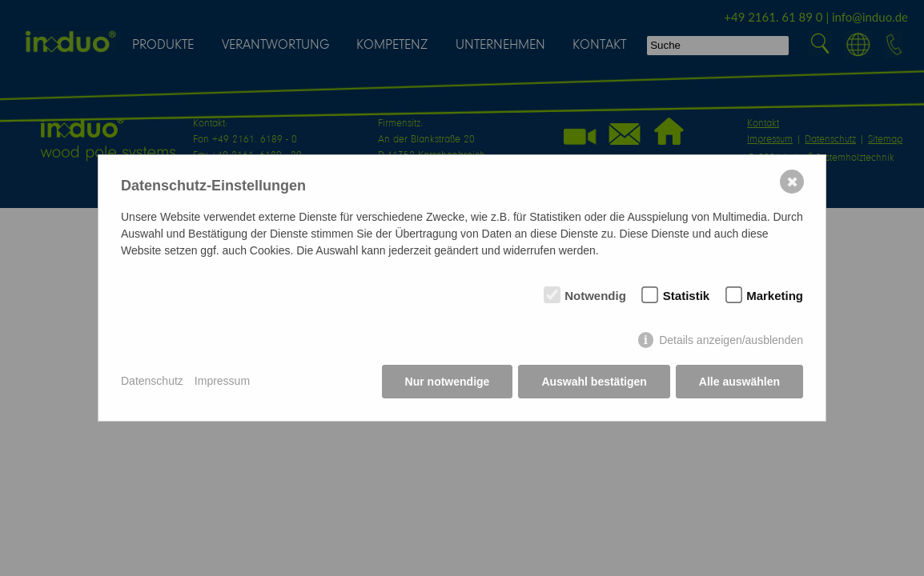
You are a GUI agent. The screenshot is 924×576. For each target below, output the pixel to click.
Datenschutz (152, 381)
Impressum (222, 381)
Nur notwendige (448, 382)
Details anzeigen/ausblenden (731, 340)
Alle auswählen (739, 382)
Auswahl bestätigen (594, 382)
